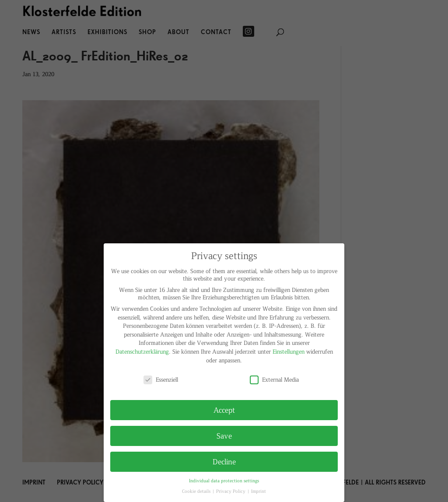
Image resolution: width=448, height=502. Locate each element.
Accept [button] (224, 410)
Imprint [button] (259, 491)
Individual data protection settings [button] (224, 480)
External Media (274, 379)
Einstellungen (289, 351)
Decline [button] (224, 461)
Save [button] (224, 435)
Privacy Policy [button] (231, 491)
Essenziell (161, 379)
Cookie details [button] (197, 491)
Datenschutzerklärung (142, 351)
